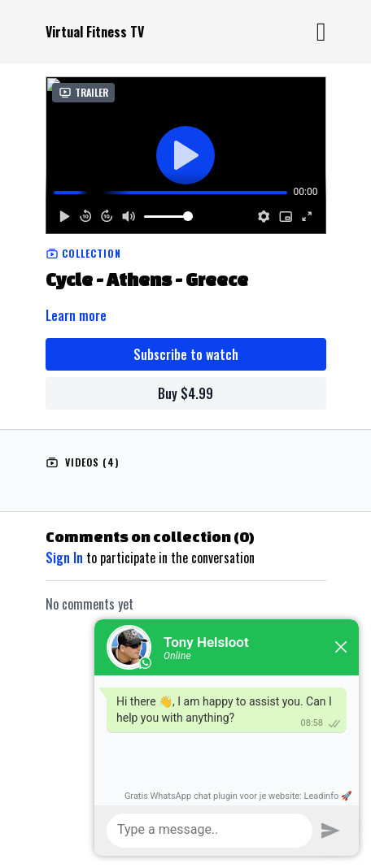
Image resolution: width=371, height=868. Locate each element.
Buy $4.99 (185, 393)
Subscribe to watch (186, 354)
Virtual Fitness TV (95, 32)
